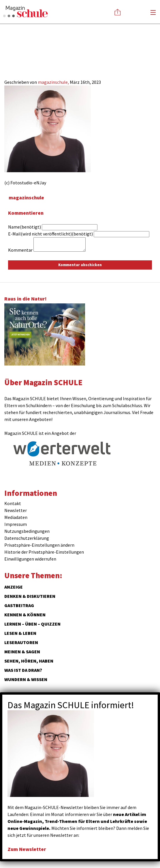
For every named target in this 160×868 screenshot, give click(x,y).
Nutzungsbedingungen (27, 531)
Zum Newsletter (27, 849)
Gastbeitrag (19, 605)
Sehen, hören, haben (29, 661)
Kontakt (13, 503)
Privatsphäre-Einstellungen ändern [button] (39, 545)
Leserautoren (21, 642)
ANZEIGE (14, 587)
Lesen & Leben (20, 633)
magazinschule (26, 197)
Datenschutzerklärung (27, 538)
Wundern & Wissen (26, 679)
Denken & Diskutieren (30, 596)
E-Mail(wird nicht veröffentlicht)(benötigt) (50, 234)
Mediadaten (16, 517)
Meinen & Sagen (22, 652)
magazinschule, (54, 82)
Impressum (16, 524)
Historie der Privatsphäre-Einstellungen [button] (44, 552)
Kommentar (20, 250)
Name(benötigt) (25, 227)
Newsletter (16, 510)
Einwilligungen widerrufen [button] (30, 559)
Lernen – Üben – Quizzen (32, 624)
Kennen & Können (25, 615)
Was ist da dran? (23, 670)
